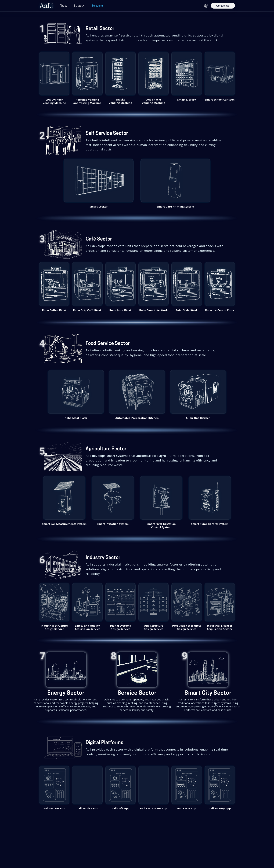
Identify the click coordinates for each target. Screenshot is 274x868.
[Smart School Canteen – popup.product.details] (220, 73)
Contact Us (223, 6)
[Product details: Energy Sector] (66, 682)
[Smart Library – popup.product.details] (187, 73)
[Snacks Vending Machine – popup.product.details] (120, 73)
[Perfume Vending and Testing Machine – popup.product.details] (87, 73)
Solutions (97, 6)
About (63, 6)
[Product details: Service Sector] (137, 682)
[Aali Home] (46, 6)
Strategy (79, 6)
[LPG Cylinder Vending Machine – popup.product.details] (54, 73)
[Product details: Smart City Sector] (208, 682)
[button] (99, 182)
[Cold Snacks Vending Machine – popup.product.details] (154, 73)
